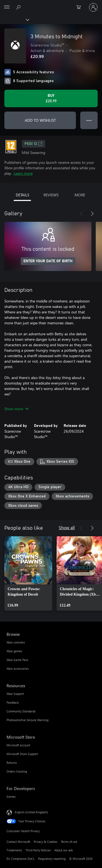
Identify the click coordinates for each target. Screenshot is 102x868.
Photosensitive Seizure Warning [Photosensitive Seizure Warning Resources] (27, 720)
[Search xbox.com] (19, 7)
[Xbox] (14, 19)
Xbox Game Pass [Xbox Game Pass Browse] (17, 660)
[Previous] (81, 214)
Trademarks (14, 850)
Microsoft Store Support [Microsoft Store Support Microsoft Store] (22, 754)
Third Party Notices (38, 850)
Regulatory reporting (52, 859)
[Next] (92, 214)
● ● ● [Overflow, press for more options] (89, 120)
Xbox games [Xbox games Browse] (14, 651)
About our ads (64, 850)
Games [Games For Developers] (11, 796)
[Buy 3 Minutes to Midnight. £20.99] (51, 98)
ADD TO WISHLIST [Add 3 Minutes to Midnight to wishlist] (40, 120)
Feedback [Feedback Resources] (13, 702)
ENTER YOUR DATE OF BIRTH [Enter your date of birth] (48, 261)
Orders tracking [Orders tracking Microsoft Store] (17, 771)
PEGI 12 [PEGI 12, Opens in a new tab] (33, 144)
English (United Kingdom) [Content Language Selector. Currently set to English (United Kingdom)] (31, 812)
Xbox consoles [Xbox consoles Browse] (16, 642)
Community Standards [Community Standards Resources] (21, 711)
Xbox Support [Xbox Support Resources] (15, 694)
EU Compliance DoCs (21, 859)
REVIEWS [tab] (51, 195)
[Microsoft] (51, 4)
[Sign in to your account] (93, 7)
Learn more (23, 173)
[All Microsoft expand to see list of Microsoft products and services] (7, 7)
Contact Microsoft (18, 842)
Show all (67, 527)
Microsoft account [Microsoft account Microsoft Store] (18, 745)
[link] (28, 573)
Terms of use (69, 842)
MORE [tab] (80, 195)
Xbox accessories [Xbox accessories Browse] (18, 669)
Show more (16, 409)
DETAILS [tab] (22, 195)
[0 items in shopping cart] (80, 7)
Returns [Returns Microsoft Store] (12, 763)
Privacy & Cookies (46, 842)
